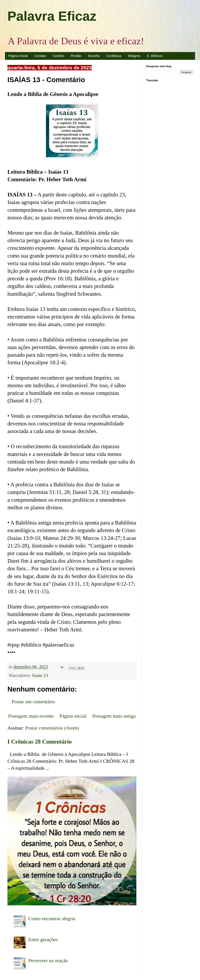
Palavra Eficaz (52, 16)
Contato (40, 56)
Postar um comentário (33, 702)
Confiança (114, 56)
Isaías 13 (40, 675)
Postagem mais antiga (114, 716)
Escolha (94, 56)
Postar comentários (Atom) (52, 728)
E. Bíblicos (155, 56)
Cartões (58, 56)
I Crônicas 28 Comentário (40, 742)
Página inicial (18, 56)
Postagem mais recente (31, 716)
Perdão (76, 56)
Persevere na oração (48, 960)
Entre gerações (43, 939)
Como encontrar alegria (52, 918)
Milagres (134, 56)
